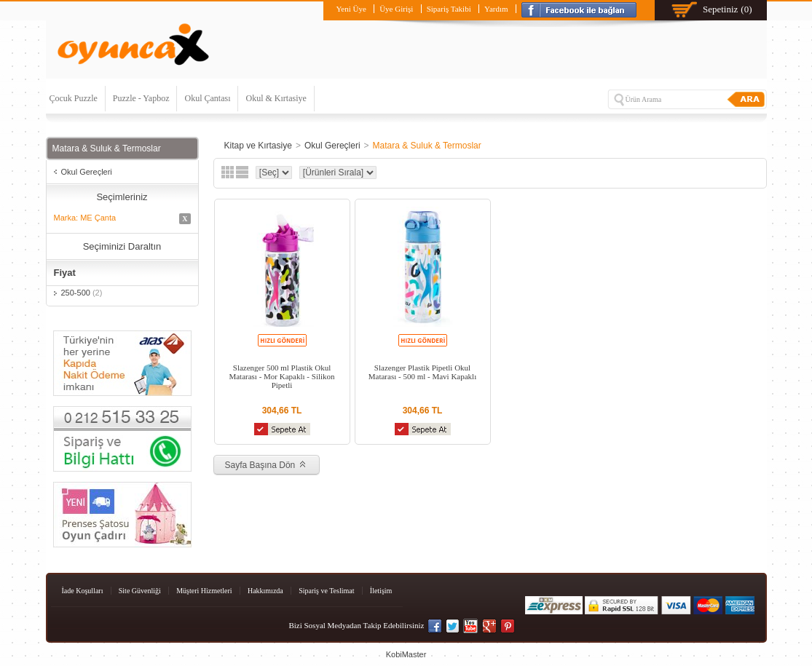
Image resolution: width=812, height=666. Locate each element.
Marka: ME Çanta (122, 219)
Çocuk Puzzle (74, 98)
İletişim (381, 591)
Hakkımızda (265, 591)
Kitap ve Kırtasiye (258, 146)
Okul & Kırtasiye (276, 98)
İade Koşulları (83, 591)
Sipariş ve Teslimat (326, 591)
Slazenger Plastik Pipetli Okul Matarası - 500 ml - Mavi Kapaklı (422, 372)
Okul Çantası (207, 98)
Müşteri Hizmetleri (204, 591)
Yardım (496, 9)
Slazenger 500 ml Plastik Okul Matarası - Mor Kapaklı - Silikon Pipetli (281, 376)
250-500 (82, 293)
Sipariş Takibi (449, 9)
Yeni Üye (351, 9)
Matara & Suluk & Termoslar (427, 146)
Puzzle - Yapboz (141, 98)
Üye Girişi (396, 9)
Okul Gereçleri (87, 172)
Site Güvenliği (140, 591)
